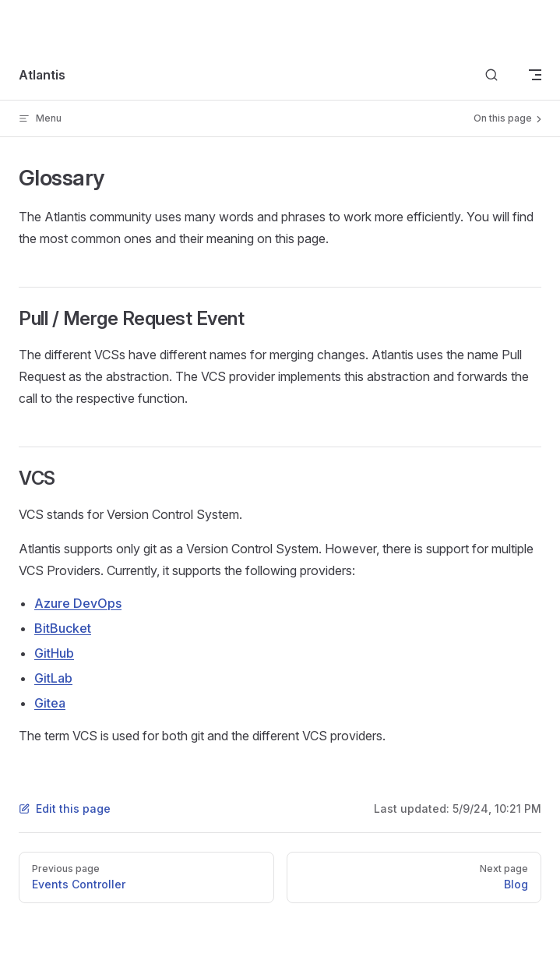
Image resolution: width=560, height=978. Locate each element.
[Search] (491, 75)
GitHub (54, 653)
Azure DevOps (78, 603)
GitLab (53, 678)
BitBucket (63, 628)
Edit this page (65, 809)
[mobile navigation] (535, 75)
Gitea (50, 703)
